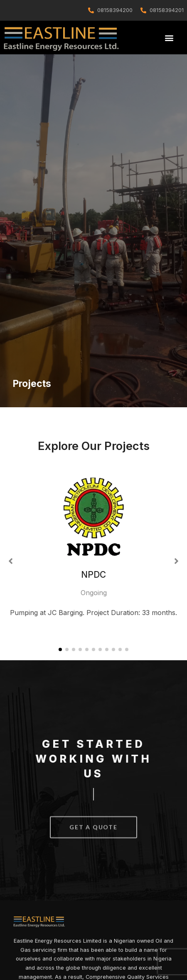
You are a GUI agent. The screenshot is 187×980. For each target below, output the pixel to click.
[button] (169, 38)
